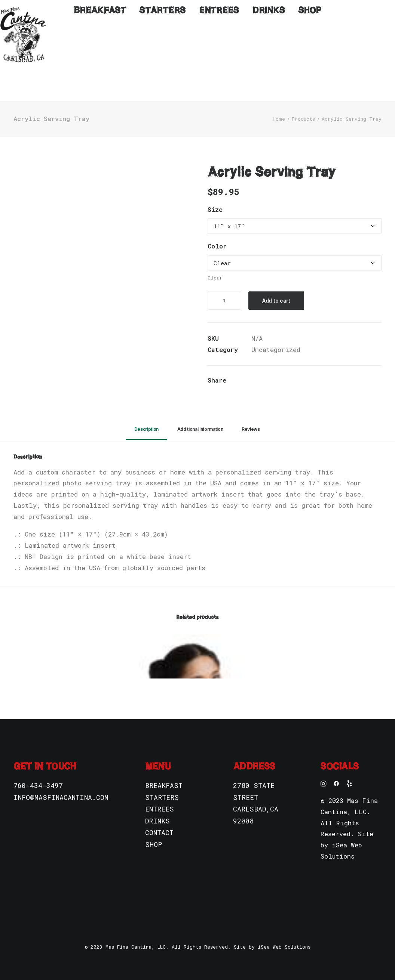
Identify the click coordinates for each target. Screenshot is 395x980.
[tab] (146, 421)
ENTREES (160, 798)
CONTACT (159, 821)
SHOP (154, 833)
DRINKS (157, 810)
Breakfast (100, 80)
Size (215, 198)
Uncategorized (276, 338)
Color (217, 235)
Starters (163, 80)
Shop (310, 80)
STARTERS (162, 786)
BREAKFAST (164, 774)
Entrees (219, 80)
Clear (215, 266)
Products (303, 108)
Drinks (269, 80)
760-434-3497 (38, 774)
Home (279, 108)
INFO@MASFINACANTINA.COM (61, 786)
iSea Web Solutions (284, 936)
